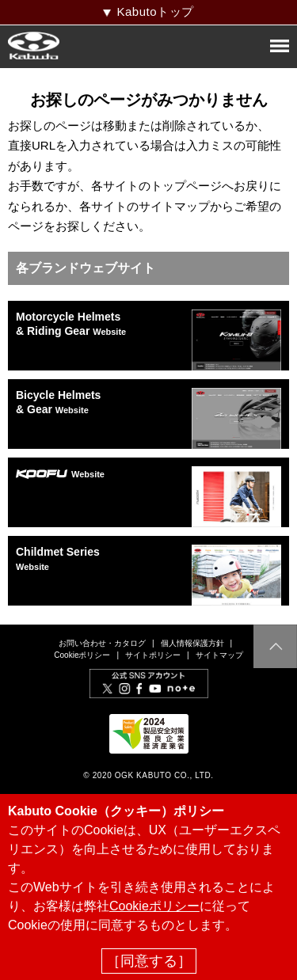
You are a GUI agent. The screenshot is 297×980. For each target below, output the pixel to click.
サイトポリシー (153, 655)
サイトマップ (219, 655)
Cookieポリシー (82, 655)
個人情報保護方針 (192, 643)
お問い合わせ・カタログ (102, 643)
